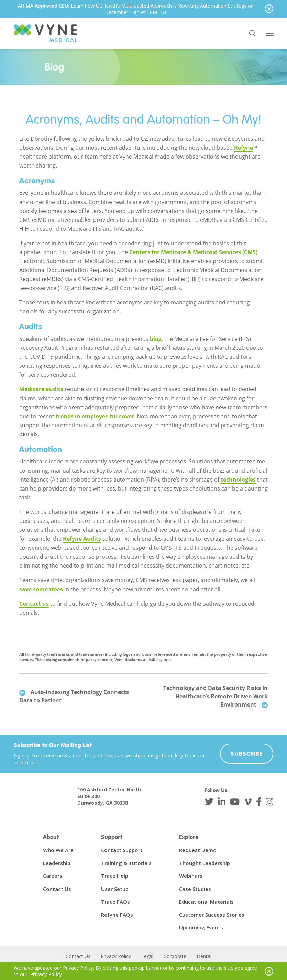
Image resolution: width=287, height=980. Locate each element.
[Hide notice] (269, 9)
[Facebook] (259, 802)
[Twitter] (209, 802)
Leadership (57, 863)
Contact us (34, 604)
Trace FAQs (115, 902)
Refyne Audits (82, 539)
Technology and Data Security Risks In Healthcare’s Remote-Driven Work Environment (216, 697)
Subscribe (247, 754)
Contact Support (122, 850)
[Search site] (253, 33)
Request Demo (198, 850)
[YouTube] (235, 802)
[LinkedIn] (222, 802)
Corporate (175, 956)
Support (112, 837)
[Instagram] (269, 802)
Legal (147, 956)
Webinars (191, 876)
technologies (238, 480)
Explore (189, 837)
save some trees (41, 589)
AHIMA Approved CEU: (44, 6)
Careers (53, 876)
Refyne (244, 148)
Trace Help (115, 876)
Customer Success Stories (212, 915)
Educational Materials (206, 902)
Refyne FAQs (117, 915)
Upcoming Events (201, 928)
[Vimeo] (248, 802)
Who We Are (58, 850)
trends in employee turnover (95, 416)
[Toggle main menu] (270, 33)
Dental (204, 956)
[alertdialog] (143, 9)
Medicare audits (41, 389)
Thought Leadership (205, 863)
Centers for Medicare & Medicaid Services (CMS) (193, 252)
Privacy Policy (116, 956)
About (51, 837)
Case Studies (195, 889)
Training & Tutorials (126, 863)
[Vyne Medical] (45, 33)
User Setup (115, 889)
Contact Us (57, 889)
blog (156, 339)
